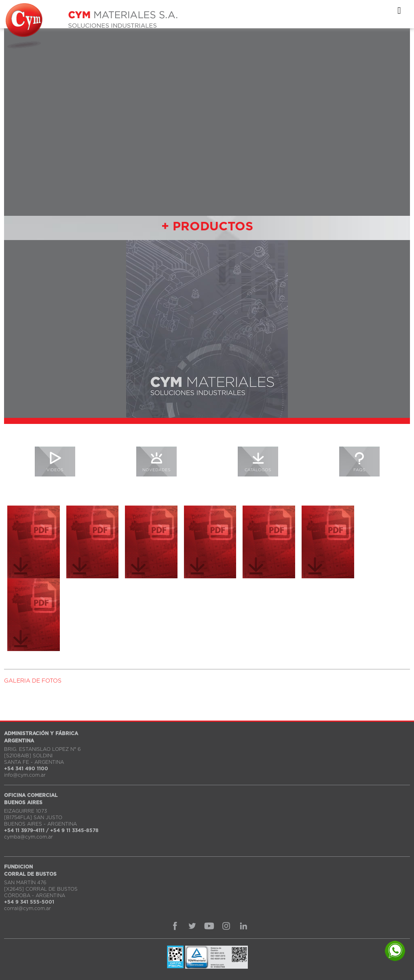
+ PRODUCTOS (207, 227)
